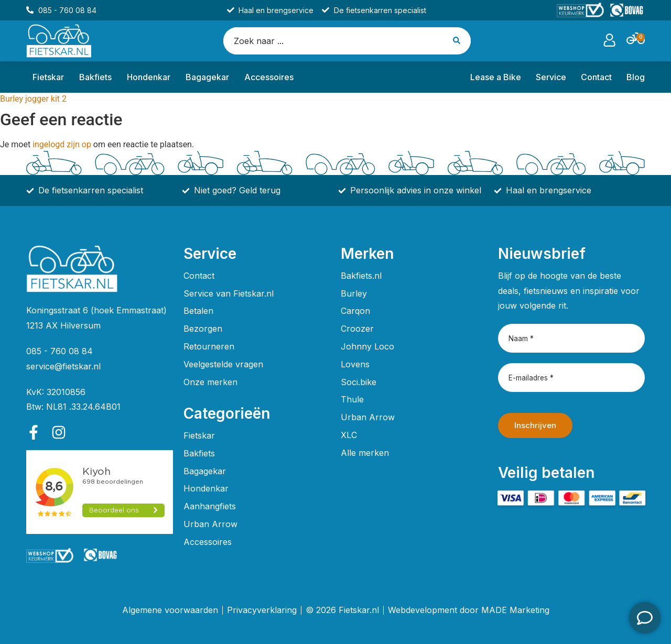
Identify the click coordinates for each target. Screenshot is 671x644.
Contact (596, 77)
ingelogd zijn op (62, 144)
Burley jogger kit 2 (33, 99)
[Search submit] (458, 41)
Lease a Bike (496, 77)
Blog (636, 77)
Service (551, 77)
